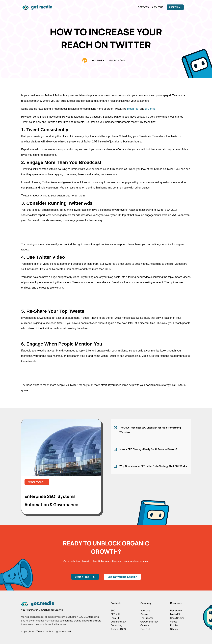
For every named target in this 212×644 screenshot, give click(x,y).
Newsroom (176, 610)
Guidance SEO (118, 622)
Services (143, 7)
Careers (145, 625)
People (144, 614)
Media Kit (175, 614)
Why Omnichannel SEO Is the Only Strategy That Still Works (153, 466)
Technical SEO (118, 629)
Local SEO (116, 618)
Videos (174, 622)
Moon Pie (133, 109)
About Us (158, 7)
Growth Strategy (149, 622)
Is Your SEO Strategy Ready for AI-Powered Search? (148, 449)
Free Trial (175, 7)
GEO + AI (115, 614)
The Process (147, 618)
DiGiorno (150, 109)
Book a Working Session (122, 577)
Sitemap (175, 629)
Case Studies (177, 618)
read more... (37, 482)
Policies (174, 625)
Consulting (116, 625)
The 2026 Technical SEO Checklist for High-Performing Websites (150, 430)
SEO (113, 610)
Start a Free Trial (85, 577)
